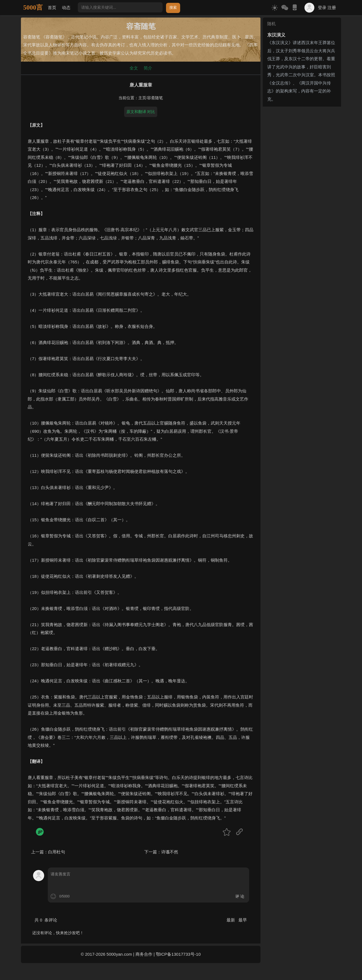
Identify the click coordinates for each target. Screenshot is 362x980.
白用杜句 (57, 852)
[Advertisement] (302, 194)
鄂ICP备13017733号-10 (178, 954)
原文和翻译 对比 (141, 112)
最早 (243, 920)
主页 (142, 98)
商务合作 (144, 954)
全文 (134, 68)
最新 (231, 920)
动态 (66, 7)
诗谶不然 (170, 852)
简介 (148, 68)
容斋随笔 (155, 98)
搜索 (173, 7)
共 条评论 (46, 920)
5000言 (33, 7)
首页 (52, 7)
